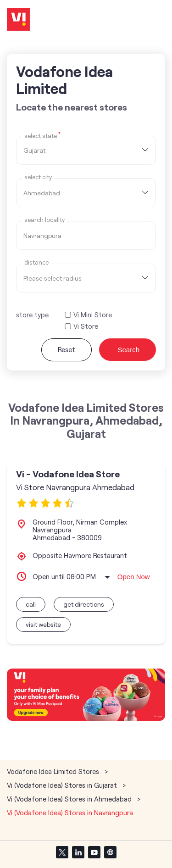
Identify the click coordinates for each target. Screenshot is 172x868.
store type (32, 315)
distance (36, 263)
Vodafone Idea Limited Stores (54, 771)
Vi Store (86, 326)
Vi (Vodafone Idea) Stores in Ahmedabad (69, 799)
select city (38, 177)
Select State (42, 135)
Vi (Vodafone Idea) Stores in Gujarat (62, 785)
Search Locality (44, 220)
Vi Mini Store (93, 315)
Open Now (134, 577)
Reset (67, 349)
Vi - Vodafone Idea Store (68, 474)
